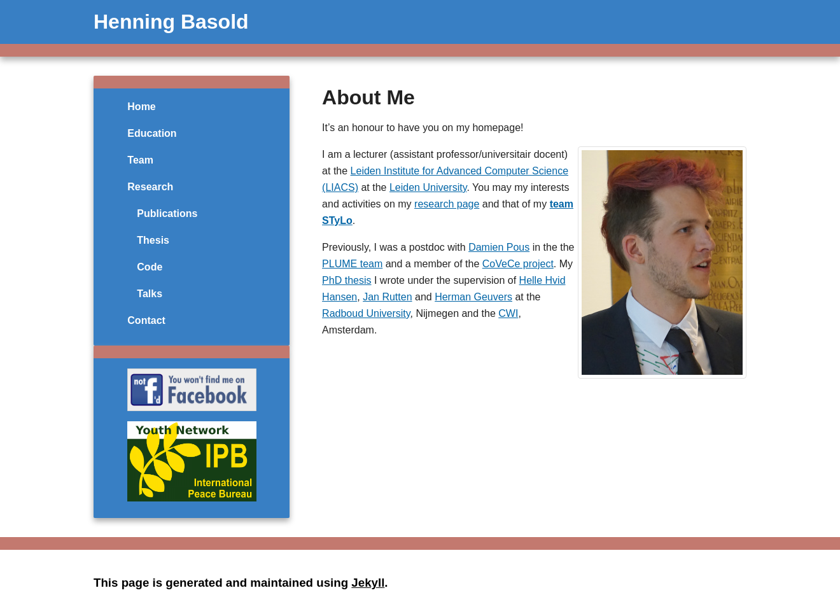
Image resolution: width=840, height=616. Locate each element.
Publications (167, 213)
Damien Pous (499, 247)
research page (447, 204)
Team (140, 160)
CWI (508, 313)
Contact (146, 320)
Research (150, 187)
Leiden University (428, 187)
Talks (150, 294)
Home (141, 107)
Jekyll (368, 583)
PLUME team (352, 264)
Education (152, 133)
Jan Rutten (387, 297)
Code (150, 267)
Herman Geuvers (473, 297)
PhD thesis (346, 280)
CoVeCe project (518, 264)
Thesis (153, 240)
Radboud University (366, 313)
